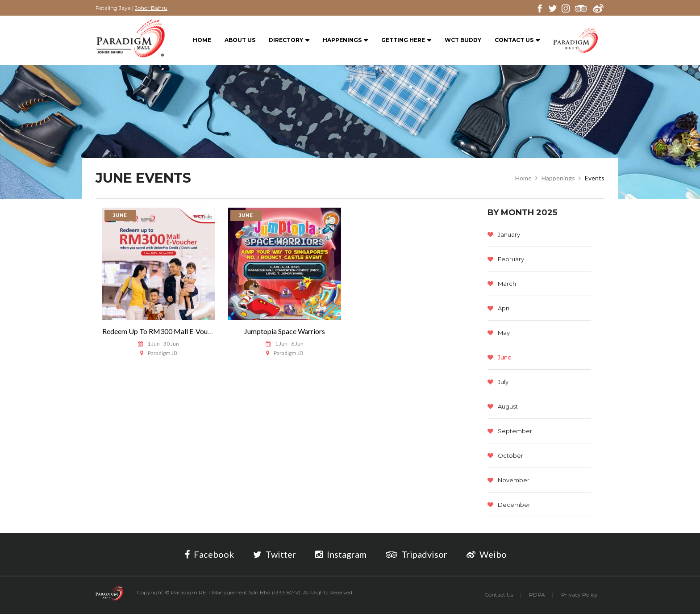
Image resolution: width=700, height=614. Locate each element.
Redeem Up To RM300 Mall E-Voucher (162, 331)
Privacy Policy (579, 595)
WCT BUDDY (463, 40)
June (500, 357)
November (508, 480)
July (498, 382)
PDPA (537, 595)
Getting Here (406, 40)
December (509, 505)
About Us (240, 40)
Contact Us (517, 40)
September (510, 431)
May (499, 333)
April (499, 308)
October (505, 455)
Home (202, 40)
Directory (289, 40)
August (503, 406)
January (504, 234)
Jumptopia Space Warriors (285, 331)
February (506, 259)
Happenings (345, 40)
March (502, 284)
